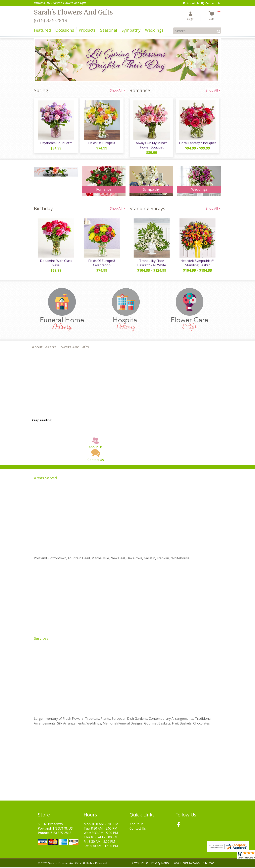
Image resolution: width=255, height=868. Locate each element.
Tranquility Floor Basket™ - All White (151, 264)
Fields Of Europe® (102, 143)
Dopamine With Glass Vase (56, 264)
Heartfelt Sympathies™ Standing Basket (197, 264)
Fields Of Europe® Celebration (102, 264)
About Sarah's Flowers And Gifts (60, 348)
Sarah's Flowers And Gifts (73, 12)
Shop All (118, 90)
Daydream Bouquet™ (56, 143)
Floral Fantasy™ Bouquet (197, 143)
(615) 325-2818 (51, 20)
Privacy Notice (160, 864)
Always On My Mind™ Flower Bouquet (151, 145)
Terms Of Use (139, 864)
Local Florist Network (186, 864)
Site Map (209, 864)
